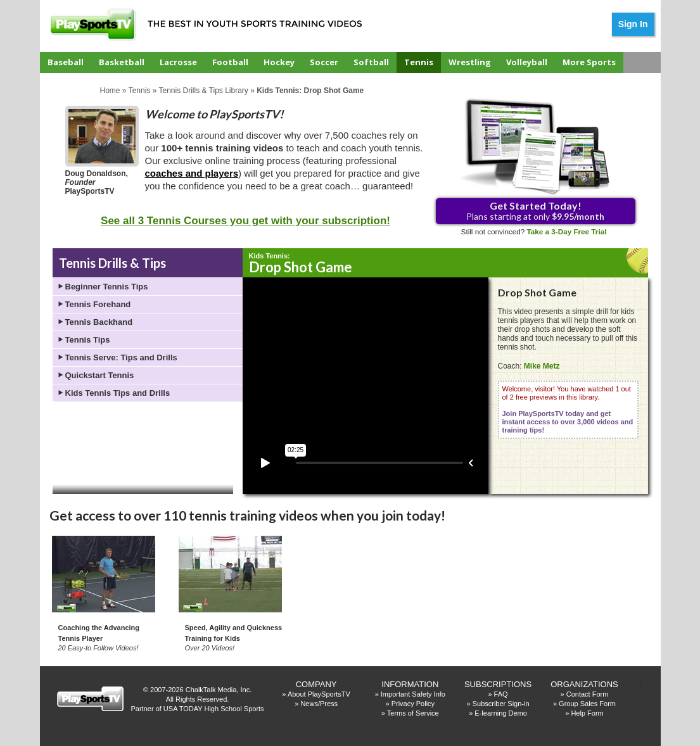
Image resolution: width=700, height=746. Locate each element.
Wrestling (470, 62)
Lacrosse (178, 62)
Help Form (587, 713)
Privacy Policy (413, 704)
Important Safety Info (413, 694)
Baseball (66, 62)
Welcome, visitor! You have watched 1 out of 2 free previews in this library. (568, 409)
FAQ (501, 694)
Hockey (279, 62)
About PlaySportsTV (319, 694)
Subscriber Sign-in (501, 704)
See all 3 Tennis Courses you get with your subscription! (245, 221)
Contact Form (588, 694)
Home (110, 91)
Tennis (419, 62)
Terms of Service (413, 713)
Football (230, 62)
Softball (371, 62)
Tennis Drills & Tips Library (203, 91)
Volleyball (527, 62)
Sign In (633, 24)
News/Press (319, 704)
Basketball (122, 62)
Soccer (324, 62)
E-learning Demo (501, 713)
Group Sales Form (587, 704)
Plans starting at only (535, 211)
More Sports (589, 62)
